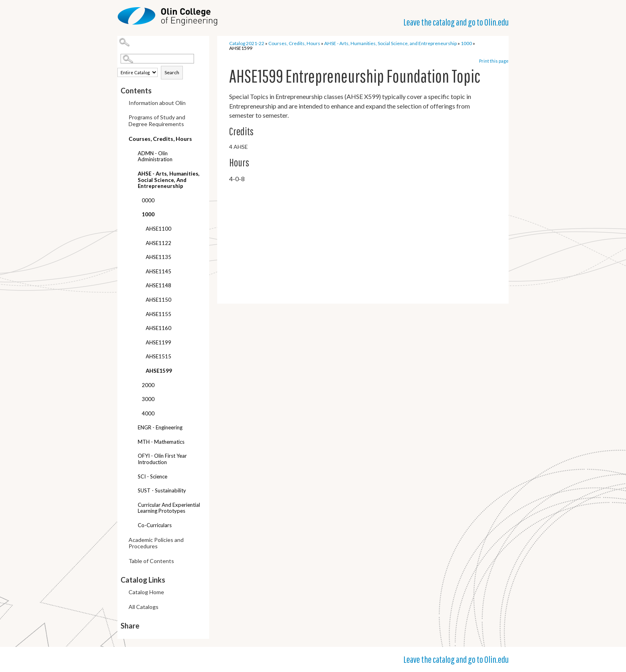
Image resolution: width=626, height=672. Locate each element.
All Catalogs (144, 607)
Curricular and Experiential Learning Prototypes (169, 508)
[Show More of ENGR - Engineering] (132, 428)
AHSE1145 (158, 271)
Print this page (494, 61)
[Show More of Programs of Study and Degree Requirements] (123, 118)
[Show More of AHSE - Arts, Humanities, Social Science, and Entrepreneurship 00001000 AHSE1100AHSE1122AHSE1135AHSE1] (132, 171)
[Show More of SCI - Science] (132, 477)
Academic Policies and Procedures (156, 543)
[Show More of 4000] (136, 414)
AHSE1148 (158, 285)
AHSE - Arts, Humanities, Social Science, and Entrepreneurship (169, 180)
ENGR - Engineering (160, 427)
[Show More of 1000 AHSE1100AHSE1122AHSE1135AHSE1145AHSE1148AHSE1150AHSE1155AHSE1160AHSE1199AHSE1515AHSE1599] (136, 211)
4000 (148, 413)
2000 (148, 385)
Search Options (165, 64)
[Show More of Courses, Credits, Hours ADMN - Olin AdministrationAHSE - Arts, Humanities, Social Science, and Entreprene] (123, 137)
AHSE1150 (158, 300)
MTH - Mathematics (161, 442)
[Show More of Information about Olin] (123, 104)
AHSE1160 (158, 328)
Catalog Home (146, 592)
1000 (148, 214)
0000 (148, 200)
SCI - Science (153, 476)
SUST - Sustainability (162, 490)
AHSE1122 (158, 243)
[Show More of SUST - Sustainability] (132, 491)
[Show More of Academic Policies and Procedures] (123, 541)
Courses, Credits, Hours (160, 139)
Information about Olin (157, 103)
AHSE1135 (158, 257)
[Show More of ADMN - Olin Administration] (132, 154)
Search (172, 72)
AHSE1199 (158, 342)
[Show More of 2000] (136, 386)
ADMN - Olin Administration (155, 156)
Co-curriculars (155, 525)
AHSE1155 (158, 314)
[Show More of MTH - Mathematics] (132, 443)
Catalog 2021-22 (247, 43)
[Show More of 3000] (136, 400)
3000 (148, 399)
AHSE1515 (158, 356)
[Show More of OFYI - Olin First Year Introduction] (132, 457)
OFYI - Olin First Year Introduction (162, 459)
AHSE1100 (158, 229)
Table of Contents (151, 561)
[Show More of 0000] (136, 201)
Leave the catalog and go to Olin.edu (456, 22)
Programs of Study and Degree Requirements (157, 121)
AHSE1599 (159, 371)
